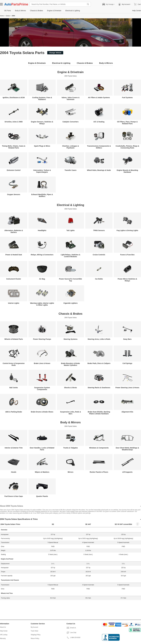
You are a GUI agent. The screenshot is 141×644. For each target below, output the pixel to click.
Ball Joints (14, 388)
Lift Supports (127, 472)
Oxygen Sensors (14, 194)
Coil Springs (127, 363)
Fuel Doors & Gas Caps (14, 496)
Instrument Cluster (14, 279)
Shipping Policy (36, 635)
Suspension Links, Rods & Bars (71, 413)
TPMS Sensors (99, 230)
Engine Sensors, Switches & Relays (42, 123)
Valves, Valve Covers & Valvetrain (71, 98)
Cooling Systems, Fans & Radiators (42, 98)
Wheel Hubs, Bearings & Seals (99, 170)
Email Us (71, 628)
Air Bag (42, 279)
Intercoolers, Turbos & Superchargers (42, 171)
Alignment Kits (127, 412)
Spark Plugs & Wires (42, 146)
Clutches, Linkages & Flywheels (70, 147)
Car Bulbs (99, 279)
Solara (8, 16)
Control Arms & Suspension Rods (14, 364)
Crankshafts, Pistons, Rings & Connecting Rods (127, 147)
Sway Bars (127, 339)
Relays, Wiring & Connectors (42, 255)
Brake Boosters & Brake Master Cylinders (70, 364)
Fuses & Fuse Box (127, 255)
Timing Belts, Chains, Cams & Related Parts (14, 147)
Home (2, 16)
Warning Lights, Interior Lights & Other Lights (42, 304)
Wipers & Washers (42, 472)
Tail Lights (71, 230)
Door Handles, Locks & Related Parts (42, 449)
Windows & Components (99, 448)
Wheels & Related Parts (14, 339)
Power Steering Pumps (42, 339)
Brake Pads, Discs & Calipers (99, 363)
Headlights (42, 230)
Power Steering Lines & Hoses (127, 388)
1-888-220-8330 (73, 638)
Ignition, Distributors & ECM (14, 98)
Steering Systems (70, 339)
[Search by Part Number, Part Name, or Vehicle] (58, 4)
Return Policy (35, 638)
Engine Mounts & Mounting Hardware (127, 171)
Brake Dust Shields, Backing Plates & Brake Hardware (99, 413)
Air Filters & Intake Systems (99, 98)
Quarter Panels (42, 496)
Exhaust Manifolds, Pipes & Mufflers (42, 195)
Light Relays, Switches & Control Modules (70, 256)
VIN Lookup (4, 635)
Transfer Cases (70, 170)
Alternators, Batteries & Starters (14, 231)
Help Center (4, 631)
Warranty (3, 638)
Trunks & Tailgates (70, 448)
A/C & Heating (99, 122)
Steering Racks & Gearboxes (99, 388)
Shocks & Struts (70, 388)
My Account (34, 627)
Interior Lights (14, 303)
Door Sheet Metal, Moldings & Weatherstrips (127, 449)
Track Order (35, 631)
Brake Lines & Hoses (42, 363)
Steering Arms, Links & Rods (99, 339)
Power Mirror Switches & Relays (127, 280)
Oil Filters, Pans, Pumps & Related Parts (127, 123)
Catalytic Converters (70, 122)
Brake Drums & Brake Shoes (42, 412)
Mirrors (70, 472)
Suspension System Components (42, 389)
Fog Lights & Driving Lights (127, 230)
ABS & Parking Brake (14, 412)
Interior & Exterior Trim (14, 448)
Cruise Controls (99, 255)
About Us (3, 627)
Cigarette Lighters (70, 303)
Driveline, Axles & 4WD (14, 122)
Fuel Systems (127, 98)
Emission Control (14, 170)
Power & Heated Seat (14, 255)
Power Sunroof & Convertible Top (70, 280)
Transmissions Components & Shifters (99, 147)
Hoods (14, 472)
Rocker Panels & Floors (99, 472)
